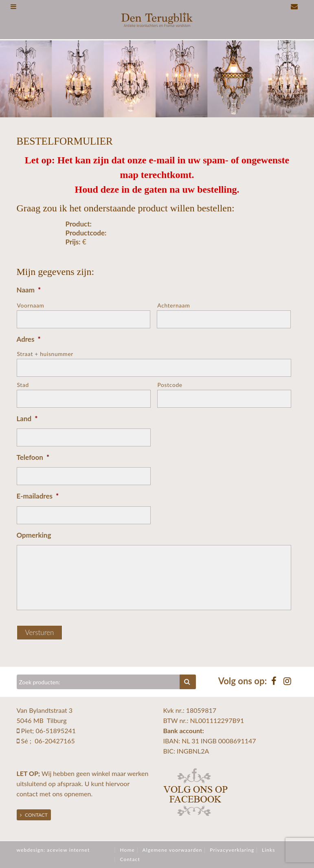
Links (269, 850)
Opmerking (34, 535)
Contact (34, 815)
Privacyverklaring (232, 850)
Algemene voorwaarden (172, 850)
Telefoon (33, 457)
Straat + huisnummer (45, 354)
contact (27, 794)
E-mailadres (38, 496)
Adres (29, 339)
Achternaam (173, 305)
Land (27, 419)
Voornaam (31, 305)
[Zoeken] (99, 682)
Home (127, 850)
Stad (23, 385)
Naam (29, 290)
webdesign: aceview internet (53, 850)
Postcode (170, 385)
